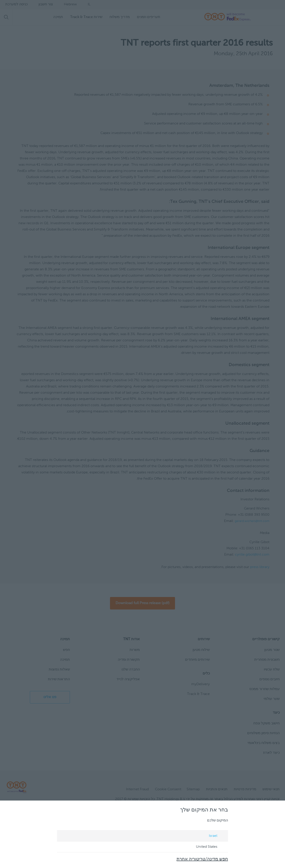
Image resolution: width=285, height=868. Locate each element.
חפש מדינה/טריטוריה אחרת (202, 859)
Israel (218, 836)
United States (211, 847)
